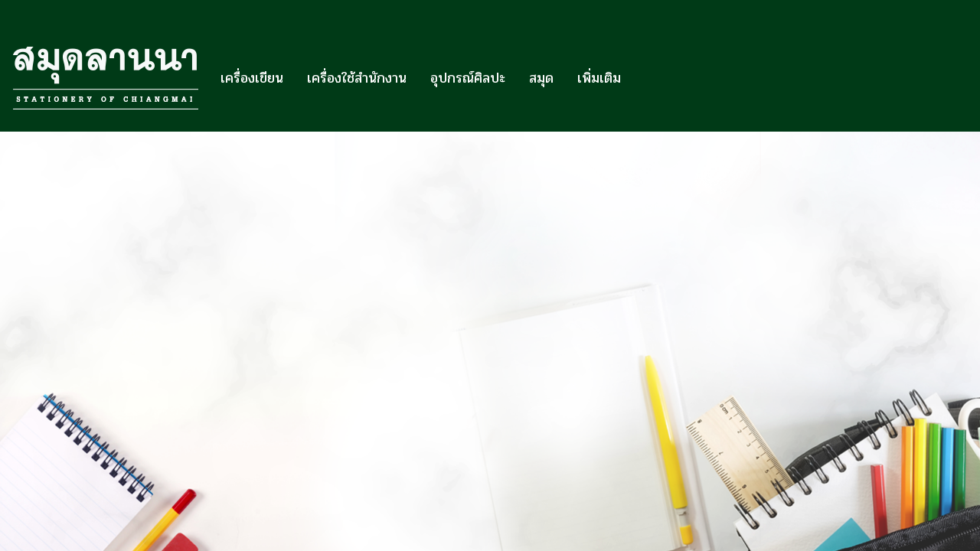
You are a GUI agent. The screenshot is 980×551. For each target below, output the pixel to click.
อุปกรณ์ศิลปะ (468, 78)
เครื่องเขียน (252, 78)
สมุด (541, 78)
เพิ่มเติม (599, 78)
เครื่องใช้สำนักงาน (357, 78)
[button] (646, 78)
